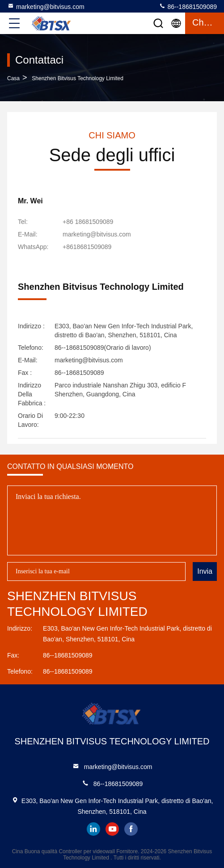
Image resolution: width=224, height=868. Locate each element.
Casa (13, 78)
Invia (205, 571)
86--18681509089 (188, 6)
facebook (131, 829)
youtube (112, 829)
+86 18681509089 (88, 222)
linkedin (93, 829)
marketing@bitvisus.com (46, 6)
